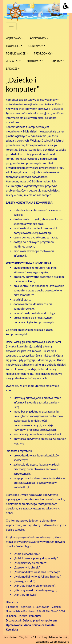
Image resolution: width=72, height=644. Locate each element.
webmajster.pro (60, 642)
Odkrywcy (36, 46)
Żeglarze (12, 61)
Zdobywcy (34, 61)
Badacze (12, 69)
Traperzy (56, 61)
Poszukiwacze (16, 53)
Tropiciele (13, 46)
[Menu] (11, 26)
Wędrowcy (14, 38)
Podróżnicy (38, 38)
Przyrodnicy (43, 53)
